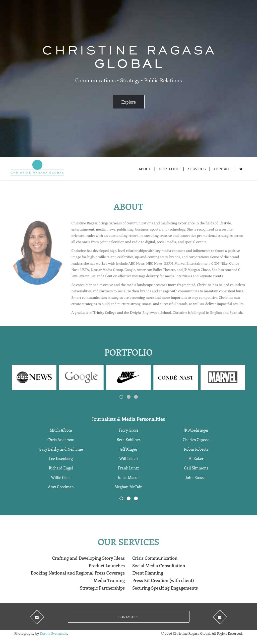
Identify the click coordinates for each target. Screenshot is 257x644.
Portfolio (170, 169)
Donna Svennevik (53, 633)
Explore (128, 102)
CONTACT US (128, 617)
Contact (222, 169)
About (145, 169)
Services (197, 169)
